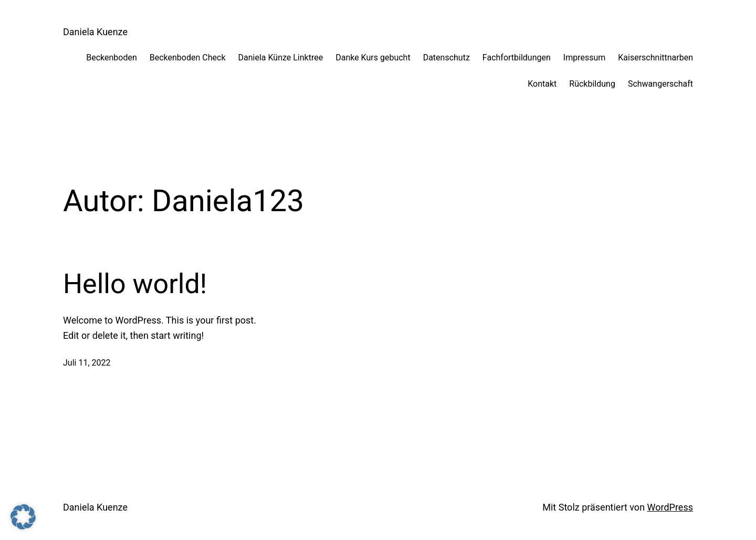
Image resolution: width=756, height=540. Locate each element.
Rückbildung (592, 84)
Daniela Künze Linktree (280, 58)
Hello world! (135, 284)
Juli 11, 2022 (87, 363)
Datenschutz (447, 58)
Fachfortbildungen (517, 58)
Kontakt (542, 84)
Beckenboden (112, 58)
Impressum (585, 58)
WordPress (670, 507)
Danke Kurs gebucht (373, 58)
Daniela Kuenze (95, 32)
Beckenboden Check (188, 58)
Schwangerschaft (660, 84)
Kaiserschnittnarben (655, 58)
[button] (23, 517)
